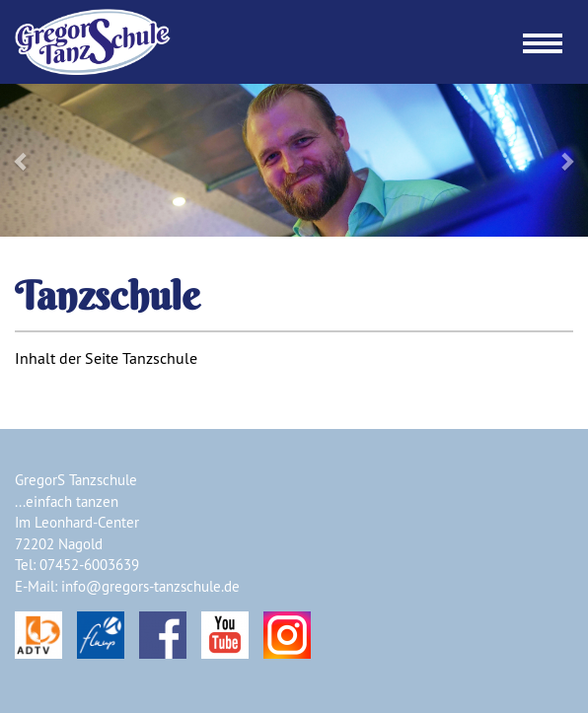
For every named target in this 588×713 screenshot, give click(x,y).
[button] (44, 160)
